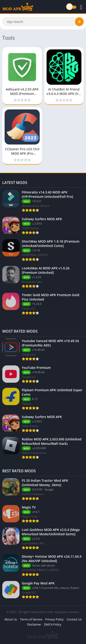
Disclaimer (34, 624)
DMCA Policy (53, 624)
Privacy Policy (54, 619)
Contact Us (74, 619)
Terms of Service (31, 619)
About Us (11, 619)
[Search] (43, 22)
